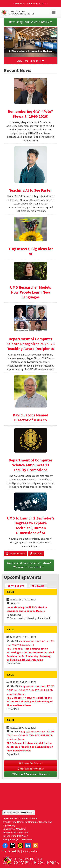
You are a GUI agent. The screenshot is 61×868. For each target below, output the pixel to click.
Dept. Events (17, 586)
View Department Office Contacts (19, 813)
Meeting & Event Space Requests (31, 774)
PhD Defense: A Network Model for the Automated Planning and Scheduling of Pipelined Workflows (30, 701)
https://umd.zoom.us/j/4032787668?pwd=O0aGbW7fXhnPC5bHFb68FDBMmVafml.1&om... (30, 690)
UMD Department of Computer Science (25, 13)
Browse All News (16, 554)
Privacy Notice (30, 851)
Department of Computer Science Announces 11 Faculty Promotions (30, 465)
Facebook (5, 846)
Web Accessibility (11, 851)
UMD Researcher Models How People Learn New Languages (30, 292)
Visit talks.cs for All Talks (31, 769)
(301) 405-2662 (24, 840)
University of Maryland (30, 3)
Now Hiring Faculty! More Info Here (30, 22)
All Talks (38, 586)
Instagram (20, 846)
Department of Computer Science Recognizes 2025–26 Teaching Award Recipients (31, 344)
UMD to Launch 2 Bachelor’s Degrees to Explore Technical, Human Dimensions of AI (31, 525)
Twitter (13, 846)
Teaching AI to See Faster (30, 190)
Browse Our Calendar (31, 763)
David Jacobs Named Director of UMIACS (31, 418)
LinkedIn (28, 846)
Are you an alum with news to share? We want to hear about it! (29, 565)
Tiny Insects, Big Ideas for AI (31, 251)
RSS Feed (36, 554)
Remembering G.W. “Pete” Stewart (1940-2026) (30, 114)
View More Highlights (31, 61)
